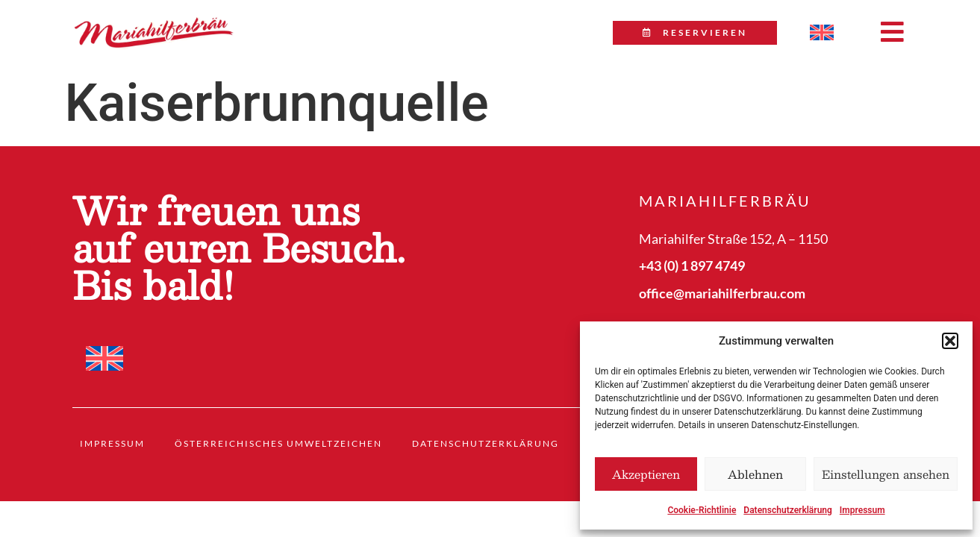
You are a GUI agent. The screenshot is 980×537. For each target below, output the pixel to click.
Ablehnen (755, 474)
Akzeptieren (646, 474)
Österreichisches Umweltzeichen (278, 443)
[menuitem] (822, 33)
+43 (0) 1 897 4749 (692, 266)
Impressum (862, 510)
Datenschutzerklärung (788, 510)
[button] (950, 341)
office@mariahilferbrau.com (722, 293)
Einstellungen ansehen (886, 474)
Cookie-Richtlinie (702, 510)
